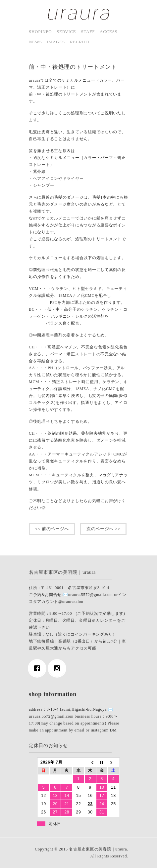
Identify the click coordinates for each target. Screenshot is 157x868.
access (108, 32)
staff (88, 32)
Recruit (80, 42)
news (35, 42)
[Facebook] (39, 668)
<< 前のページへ (52, 529)
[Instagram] (59, 668)
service (66, 32)
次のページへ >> (103, 529)
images (56, 42)
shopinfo (40, 32)
